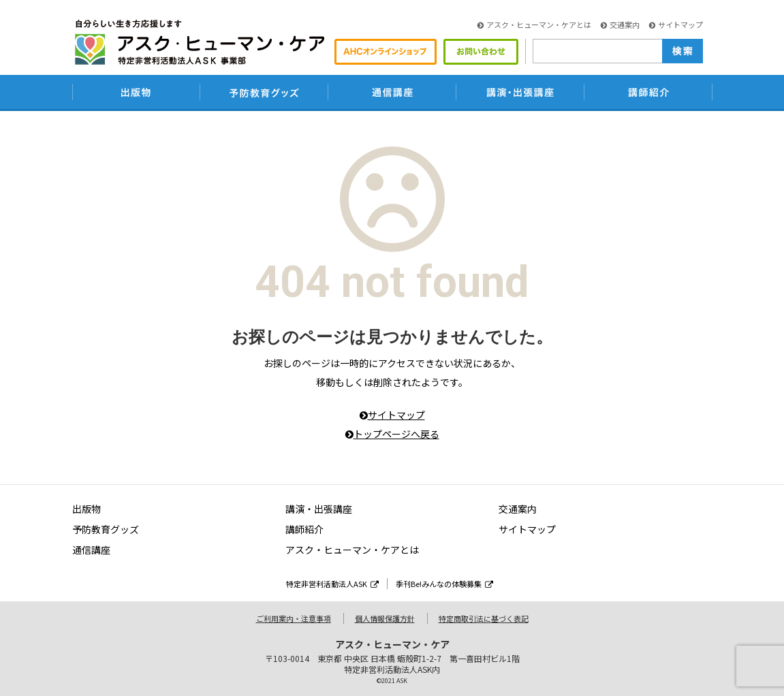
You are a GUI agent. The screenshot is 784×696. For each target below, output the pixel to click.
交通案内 (620, 25)
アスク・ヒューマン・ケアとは (534, 25)
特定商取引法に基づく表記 (484, 618)
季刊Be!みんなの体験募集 (444, 584)
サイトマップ (676, 25)
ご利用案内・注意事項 (294, 618)
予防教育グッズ (106, 529)
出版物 (87, 509)
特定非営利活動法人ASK (332, 584)
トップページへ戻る (392, 434)
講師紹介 (304, 529)
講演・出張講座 (319, 509)
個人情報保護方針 (385, 618)
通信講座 (91, 550)
